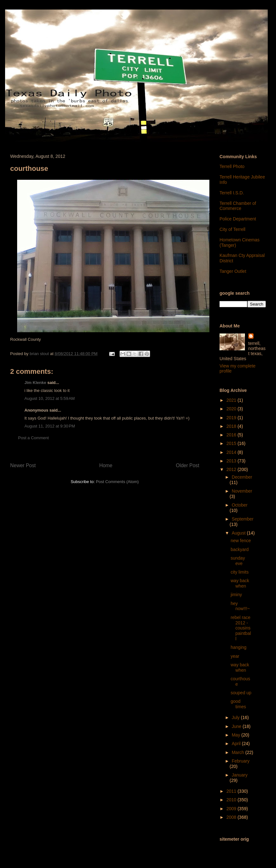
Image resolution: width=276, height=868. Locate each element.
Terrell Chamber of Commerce (238, 206)
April (237, 744)
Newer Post (23, 465)
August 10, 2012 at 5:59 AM (50, 398)
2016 (232, 435)
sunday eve (238, 561)
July (236, 717)
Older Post (187, 465)
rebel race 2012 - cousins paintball (241, 628)
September (242, 519)
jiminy (236, 595)
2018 (232, 426)
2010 (232, 800)
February (240, 761)
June (237, 726)
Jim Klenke (35, 383)
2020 (232, 409)
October (240, 505)
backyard (240, 549)
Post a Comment (33, 438)
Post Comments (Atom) (117, 482)
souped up (241, 693)
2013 (232, 461)
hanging (239, 647)
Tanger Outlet (233, 271)
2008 (232, 817)
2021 (232, 400)
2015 (232, 443)
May (236, 735)
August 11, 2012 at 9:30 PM (50, 426)
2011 (232, 791)
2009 (232, 809)
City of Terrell (232, 229)
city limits (240, 572)
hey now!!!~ (240, 606)
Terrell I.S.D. (232, 193)
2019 (232, 418)
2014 (232, 452)
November (242, 491)
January (240, 775)
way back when (240, 583)
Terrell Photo (232, 166)
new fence (241, 541)
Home (106, 465)
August (239, 533)
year (235, 656)
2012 (232, 469)
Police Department (238, 219)
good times (238, 704)
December (242, 477)
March (238, 752)
